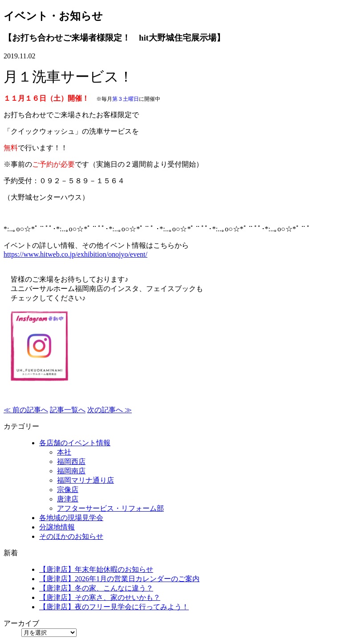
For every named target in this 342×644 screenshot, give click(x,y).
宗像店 (68, 490)
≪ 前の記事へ (26, 410)
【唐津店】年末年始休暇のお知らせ (96, 569)
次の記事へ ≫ (110, 410)
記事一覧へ (68, 410)
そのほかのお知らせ (71, 536)
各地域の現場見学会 (71, 518)
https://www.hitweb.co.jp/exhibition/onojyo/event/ (75, 254)
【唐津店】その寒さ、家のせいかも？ (100, 597)
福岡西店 (71, 461)
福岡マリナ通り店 (85, 480)
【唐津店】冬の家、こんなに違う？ (96, 588)
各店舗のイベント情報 (75, 443)
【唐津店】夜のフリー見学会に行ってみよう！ (114, 607)
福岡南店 (71, 471)
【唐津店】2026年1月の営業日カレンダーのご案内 (119, 579)
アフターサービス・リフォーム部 (110, 508)
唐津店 (68, 499)
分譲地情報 (57, 527)
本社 (64, 452)
